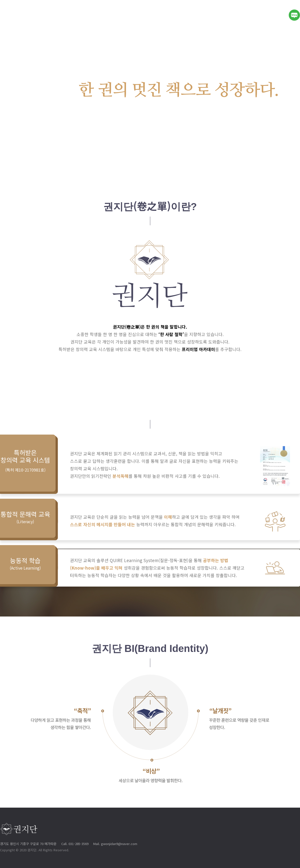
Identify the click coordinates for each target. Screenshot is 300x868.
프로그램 (238, 15)
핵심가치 (183, 15)
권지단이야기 (148, 15)
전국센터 (268, 15)
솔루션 (211, 15)
